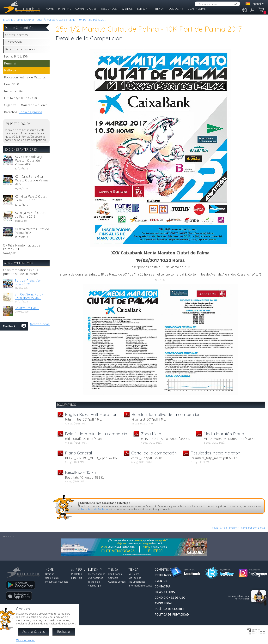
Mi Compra (262, 12)
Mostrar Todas (40, 324)
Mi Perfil (64, 9)
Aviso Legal (164, 603)
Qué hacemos (95, 578)
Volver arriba (219, 528)
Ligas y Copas (197, 9)
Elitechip (144, 9)
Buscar (235, 4)
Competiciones (86, 9)
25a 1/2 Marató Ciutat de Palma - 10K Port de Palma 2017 (72, 20)
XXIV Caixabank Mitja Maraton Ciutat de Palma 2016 (29, 161)
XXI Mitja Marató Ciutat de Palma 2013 (30, 215)
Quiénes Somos (97, 574)
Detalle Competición (19, 28)
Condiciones (115, 574)
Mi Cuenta (134, 574)
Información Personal (140, 586)
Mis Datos (76, 574)
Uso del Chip (52, 578)
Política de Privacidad (172, 614)
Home (50, 9)
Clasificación (13, 42)
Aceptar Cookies (34, 632)
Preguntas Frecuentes (57, 582)
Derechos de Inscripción (22, 49)
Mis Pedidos (135, 578)
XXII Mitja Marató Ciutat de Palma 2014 (31, 198)
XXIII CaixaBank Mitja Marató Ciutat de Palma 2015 (31, 180)
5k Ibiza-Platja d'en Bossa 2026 (28, 283)
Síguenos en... (189, 570)
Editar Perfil (77, 578)
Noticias (50, 574)
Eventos (127, 9)
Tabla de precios (31, 112)
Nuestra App (94, 586)
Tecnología (94, 582)
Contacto (113, 578)
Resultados (109, 9)
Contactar (176, 9)
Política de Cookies (170, 609)
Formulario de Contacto (94, 509)
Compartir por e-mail (253, 528)
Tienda (159, 9)
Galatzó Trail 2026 (27, 308)
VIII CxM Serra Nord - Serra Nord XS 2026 (29, 296)
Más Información (26, 640)
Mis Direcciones (137, 582)
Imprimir (234, 528)
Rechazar (64, 632)
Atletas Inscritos (16, 35)
